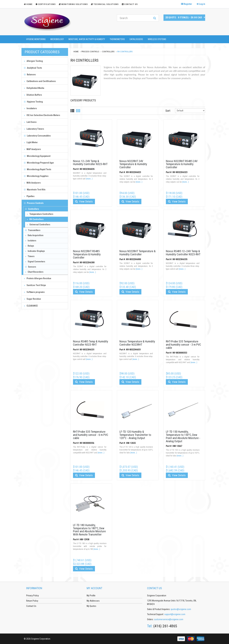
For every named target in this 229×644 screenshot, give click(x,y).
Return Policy (32, 601)
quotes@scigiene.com (181, 609)
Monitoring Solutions (73, 4)
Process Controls (34, 203)
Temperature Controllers (40, 214)
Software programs (34, 292)
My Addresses (93, 601)
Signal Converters (35, 262)
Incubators (30, 108)
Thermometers (117, 39)
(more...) (89, 179)
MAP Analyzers (32, 149)
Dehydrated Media (34, 88)
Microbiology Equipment (37, 156)
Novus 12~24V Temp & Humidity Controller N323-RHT (90, 163)
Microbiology (57, 39)
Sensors (31, 267)
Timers (30, 256)
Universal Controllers (39, 225)
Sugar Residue (32, 299)
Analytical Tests (33, 68)
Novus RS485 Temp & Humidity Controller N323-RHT (91, 343)
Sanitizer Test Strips (35, 285)
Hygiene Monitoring (36, 39)
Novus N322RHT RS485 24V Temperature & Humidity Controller (182, 164)
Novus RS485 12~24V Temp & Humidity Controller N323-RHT (183, 253)
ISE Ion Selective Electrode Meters (42, 115)
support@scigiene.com (175, 614)
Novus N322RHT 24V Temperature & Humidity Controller (133, 164)
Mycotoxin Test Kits (35, 190)
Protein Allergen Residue (38, 278)
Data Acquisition (34, 235)
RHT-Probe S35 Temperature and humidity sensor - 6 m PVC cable (91, 435)
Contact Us (130, 4)
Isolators (31, 241)
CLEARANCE (31, 306)
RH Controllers (35, 219)
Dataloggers (136, 39)
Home (76, 52)
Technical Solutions (105, 4)
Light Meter (31, 142)
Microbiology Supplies (36, 176)
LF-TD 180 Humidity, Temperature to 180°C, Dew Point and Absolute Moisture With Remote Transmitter (89, 530)
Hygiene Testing (33, 102)
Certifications (46, 4)
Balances (30, 75)
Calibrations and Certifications (40, 81)
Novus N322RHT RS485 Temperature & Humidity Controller (87, 254)
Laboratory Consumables (37, 136)
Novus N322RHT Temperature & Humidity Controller (137, 253)
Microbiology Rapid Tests (38, 169)
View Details (84, 201)
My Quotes (91, 606)
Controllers (32, 209)
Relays (30, 246)
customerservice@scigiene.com (169, 619)
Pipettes (29, 196)
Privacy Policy (33, 596)
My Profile (91, 596)
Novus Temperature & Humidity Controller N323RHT (137, 343)
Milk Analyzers (32, 183)
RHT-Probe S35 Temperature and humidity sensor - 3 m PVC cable (183, 345)
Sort (168, 111)
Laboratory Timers (34, 129)
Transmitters (33, 230)
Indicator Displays (35, 251)
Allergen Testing (33, 61)
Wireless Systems (157, 39)
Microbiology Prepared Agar (39, 163)
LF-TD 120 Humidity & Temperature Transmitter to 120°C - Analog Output (135, 435)
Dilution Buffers (33, 95)
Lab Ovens (30, 122)
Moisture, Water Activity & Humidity (87, 39)
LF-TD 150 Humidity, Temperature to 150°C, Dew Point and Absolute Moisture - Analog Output (183, 436)
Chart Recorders (34, 272)
